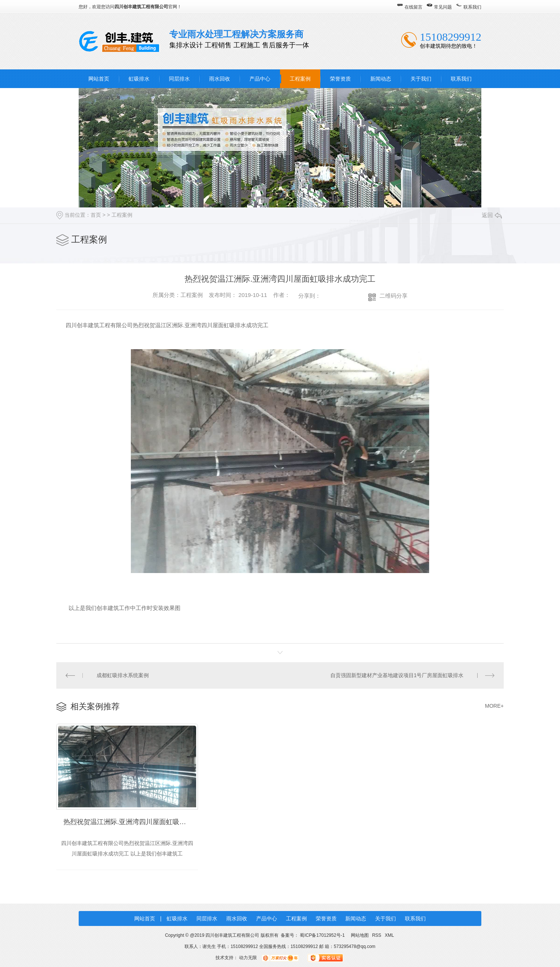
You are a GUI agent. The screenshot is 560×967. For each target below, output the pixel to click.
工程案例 (300, 79)
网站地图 (360, 935)
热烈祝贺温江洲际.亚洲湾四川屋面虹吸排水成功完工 (131, 822)
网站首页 (99, 79)
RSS (377, 935)
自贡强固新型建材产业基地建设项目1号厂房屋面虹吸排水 (397, 675)
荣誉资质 (340, 79)
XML (389, 935)
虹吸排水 (139, 79)
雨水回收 (220, 79)
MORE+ (494, 706)
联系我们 (472, 7)
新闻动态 (381, 79)
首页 (96, 215)
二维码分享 (394, 296)
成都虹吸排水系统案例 (123, 675)
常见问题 (443, 7)
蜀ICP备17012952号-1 (322, 935)
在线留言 (413, 7)
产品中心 (260, 79)
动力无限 (248, 958)
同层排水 (179, 79)
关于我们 (421, 79)
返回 (492, 215)
